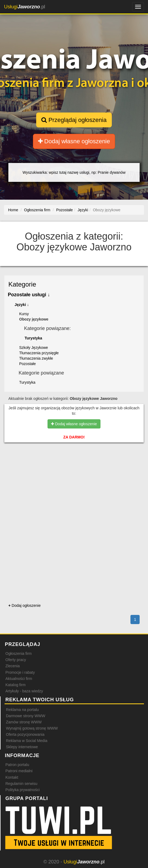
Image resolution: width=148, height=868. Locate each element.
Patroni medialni (19, 771)
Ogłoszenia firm (18, 653)
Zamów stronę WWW (24, 722)
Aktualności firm (19, 679)
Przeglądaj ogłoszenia (74, 120)
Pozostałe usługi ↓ (29, 295)
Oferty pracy (16, 660)
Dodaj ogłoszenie (24, 605)
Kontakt (12, 777)
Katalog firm (16, 685)
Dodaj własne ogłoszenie (74, 141)
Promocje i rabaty (20, 672)
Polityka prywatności (23, 790)
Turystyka (33, 338)
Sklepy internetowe (22, 747)
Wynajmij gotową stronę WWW (32, 728)
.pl (25, 7)
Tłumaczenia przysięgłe (39, 353)
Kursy (24, 314)
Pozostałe (27, 364)
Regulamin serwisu (21, 784)
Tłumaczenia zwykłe (36, 358)
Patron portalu (17, 765)
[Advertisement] (74, 473)
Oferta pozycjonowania (25, 734)
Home (13, 210)
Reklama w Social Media (27, 741)
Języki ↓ (22, 305)
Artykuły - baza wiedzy (24, 691)
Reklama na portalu (22, 710)
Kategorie (22, 284)
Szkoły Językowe (34, 348)
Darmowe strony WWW (26, 716)
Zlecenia (13, 666)
